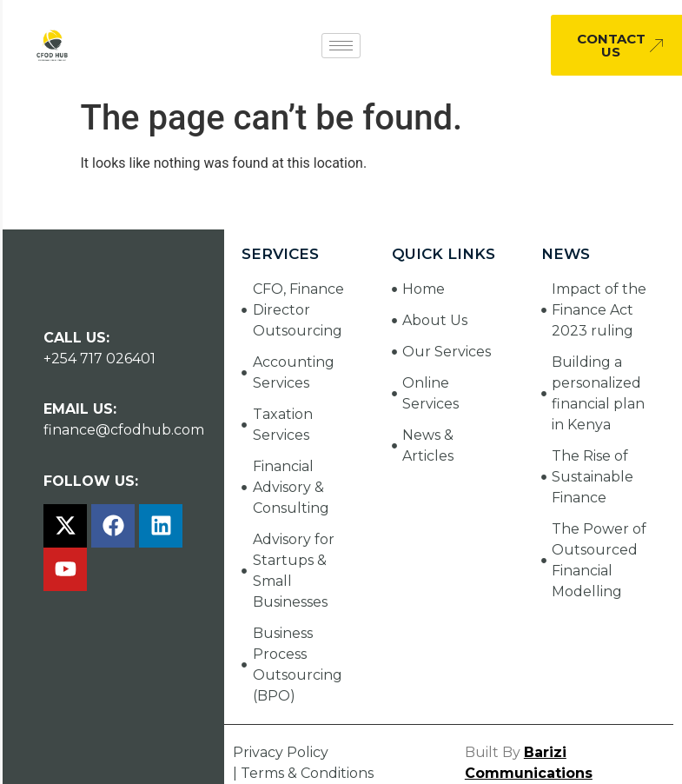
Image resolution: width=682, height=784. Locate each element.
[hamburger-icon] (341, 46)
